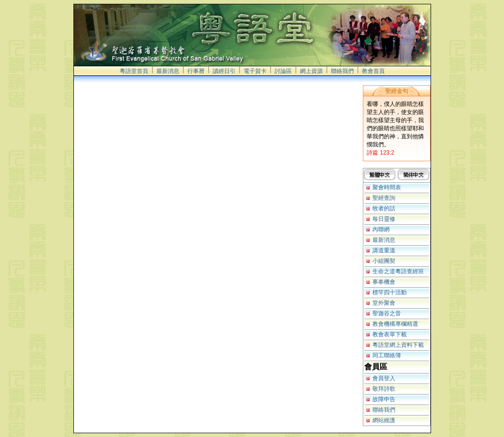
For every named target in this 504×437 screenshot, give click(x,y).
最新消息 (168, 71)
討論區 (283, 71)
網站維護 (384, 420)
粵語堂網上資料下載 (398, 345)
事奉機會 (384, 282)
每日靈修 (384, 219)
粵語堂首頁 (134, 71)
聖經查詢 (384, 198)
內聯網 (381, 229)
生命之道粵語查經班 (398, 271)
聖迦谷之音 (387, 313)
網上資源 (311, 71)
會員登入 (384, 378)
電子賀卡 (255, 71)
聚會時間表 (387, 187)
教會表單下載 (390, 334)
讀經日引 (224, 71)
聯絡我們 (342, 71)
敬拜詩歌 (384, 389)
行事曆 (196, 71)
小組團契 (384, 261)
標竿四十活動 (390, 292)
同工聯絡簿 (387, 355)
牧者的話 (384, 208)
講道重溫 (384, 250)
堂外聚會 (384, 303)
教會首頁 (373, 71)
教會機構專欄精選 (395, 324)
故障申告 (384, 399)
